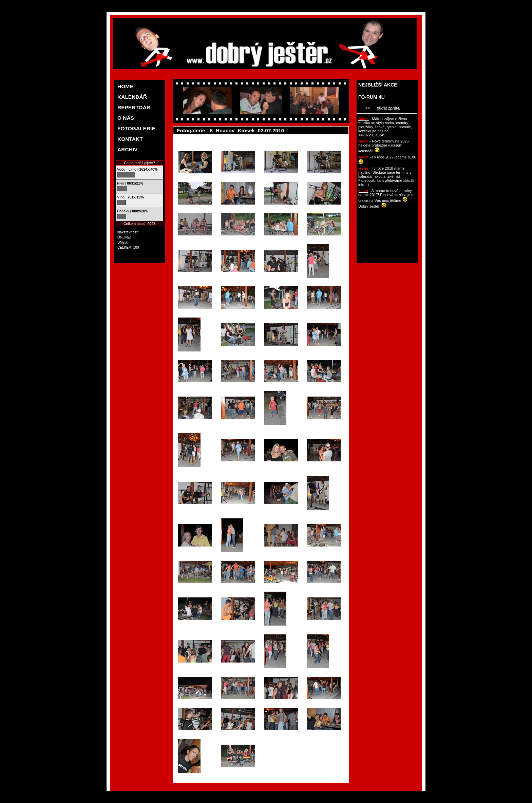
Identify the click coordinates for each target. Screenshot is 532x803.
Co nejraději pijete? (139, 163)
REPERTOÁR (134, 107)
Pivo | (130, 183)
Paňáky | (133, 211)
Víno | (130, 197)
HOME (125, 86)
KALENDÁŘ (132, 97)
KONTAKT (130, 139)
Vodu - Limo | (137, 169)
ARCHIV (127, 149)
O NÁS (126, 118)
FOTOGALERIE (136, 128)
